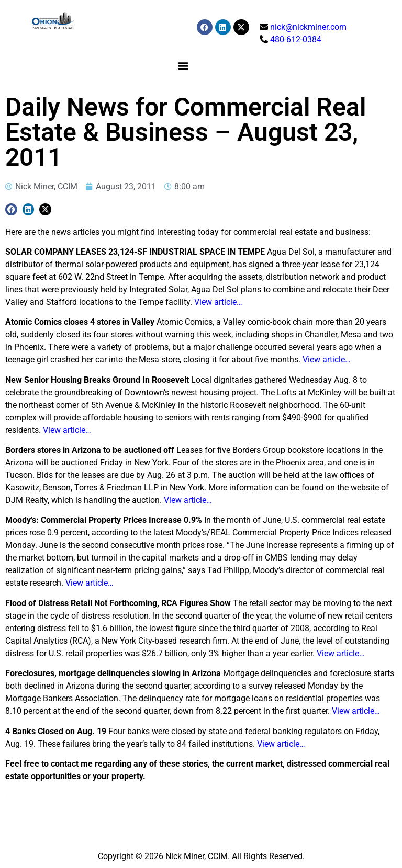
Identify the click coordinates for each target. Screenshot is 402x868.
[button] (183, 65)
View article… (218, 302)
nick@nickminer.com (308, 27)
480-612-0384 (296, 39)
